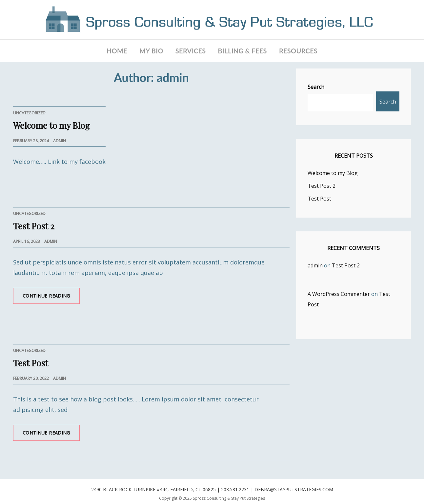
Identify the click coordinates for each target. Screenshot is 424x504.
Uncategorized (29, 113)
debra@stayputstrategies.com (294, 489)
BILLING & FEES (242, 51)
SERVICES (191, 51)
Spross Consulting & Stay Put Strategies (229, 498)
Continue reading (51, 298)
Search (316, 87)
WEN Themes (214, 504)
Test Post (31, 363)
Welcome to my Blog (51, 125)
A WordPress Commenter (339, 294)
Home (117, 51)
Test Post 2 (34, 226)
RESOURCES (298, 51)
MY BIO (151, 51)
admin (60, 141)
